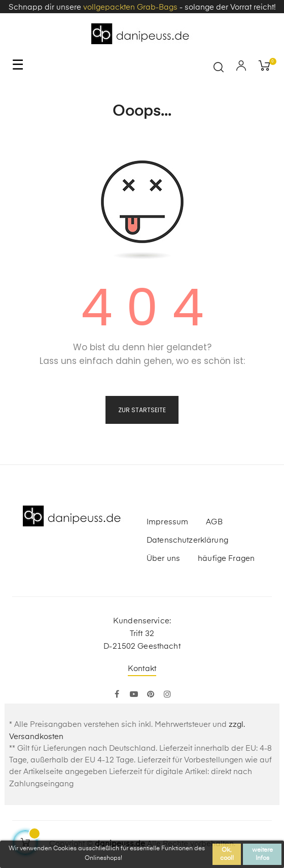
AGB (214, 522)
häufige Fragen (226, 559)
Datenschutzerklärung (187, 540)
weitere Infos (262, 854)
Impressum (167, 522)
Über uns (163, 559)
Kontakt (142, 669)
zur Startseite (142, 410)
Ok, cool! (227, 854)
